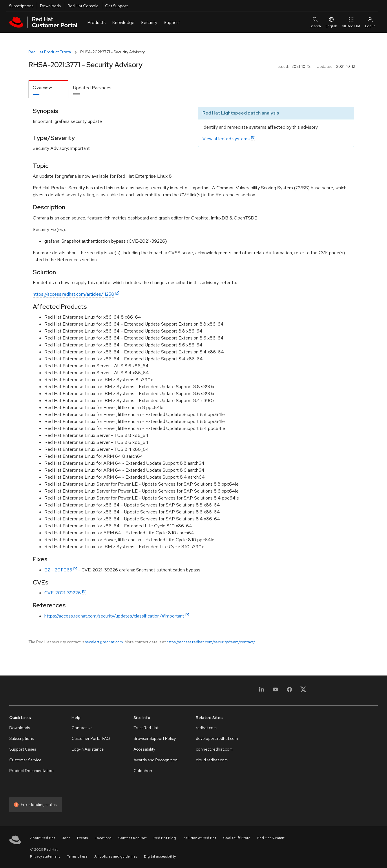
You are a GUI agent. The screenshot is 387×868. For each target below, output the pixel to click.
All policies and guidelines (116, 856)
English (331, 22)
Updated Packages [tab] (92, 88)
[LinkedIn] (262, 691)
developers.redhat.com (217, 738)
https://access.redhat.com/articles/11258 (73, 294)
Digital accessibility (160, 856)
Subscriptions (21, 6)
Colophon (143, 771)
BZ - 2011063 (58, 570)
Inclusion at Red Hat (199, 838)
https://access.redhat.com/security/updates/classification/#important (114, 616)
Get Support (116, 6)
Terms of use (77, 856)
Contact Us (82, 728)
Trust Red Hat (146, 728)
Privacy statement (45, 856)
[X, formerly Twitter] (303, 691)
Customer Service (25, 760)
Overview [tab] (42, 87)
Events (82, 838)
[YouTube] (275, 691)
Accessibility (144, 749)
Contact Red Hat (132, 838)
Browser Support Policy (155, 738)
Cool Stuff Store (237, 838)
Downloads (50, 6)
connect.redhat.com (214, 749)
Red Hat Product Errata (50, 52)
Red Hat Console (83, 6)
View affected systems (226, 139)
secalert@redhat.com (104, 642)
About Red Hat (43, 838)
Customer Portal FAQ (91, 738)
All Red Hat (351, 22)
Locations (103, 838)
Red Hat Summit (271, 838)
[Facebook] (289, 691)
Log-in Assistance (88, 749)
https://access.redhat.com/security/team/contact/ (211, 642)
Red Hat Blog (165, 838)
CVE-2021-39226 (63, 593)
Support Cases (23, 749)
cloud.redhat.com (212, 760)
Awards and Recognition (156, 760)
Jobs (66, 838)
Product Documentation (31, 771)
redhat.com (206, 728)
